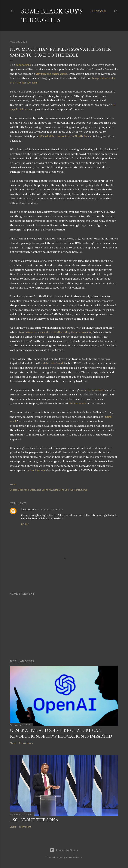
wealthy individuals (93, 390)
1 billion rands (77, 403)
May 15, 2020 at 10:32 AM (49, 510)
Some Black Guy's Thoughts (52, 16)
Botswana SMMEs (63, 490)
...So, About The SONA (34, 820)
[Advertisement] (64, 624)
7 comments (26, 743)
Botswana (23, 490)
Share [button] (13, 484)
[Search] (116, 10)
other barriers (36, 470)
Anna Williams (74, 857)
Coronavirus (81, 490)
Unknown (27, 509)
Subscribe (99, 11)
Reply (25, 524)
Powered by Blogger (64, 850)
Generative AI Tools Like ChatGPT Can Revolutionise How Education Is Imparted (61, 733)
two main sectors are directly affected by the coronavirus (55, 332)
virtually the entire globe (52, 74)
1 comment (25, 827)
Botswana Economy (41, 490)
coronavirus (23, 65)
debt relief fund (53, 363)
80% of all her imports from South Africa (65, 136)
